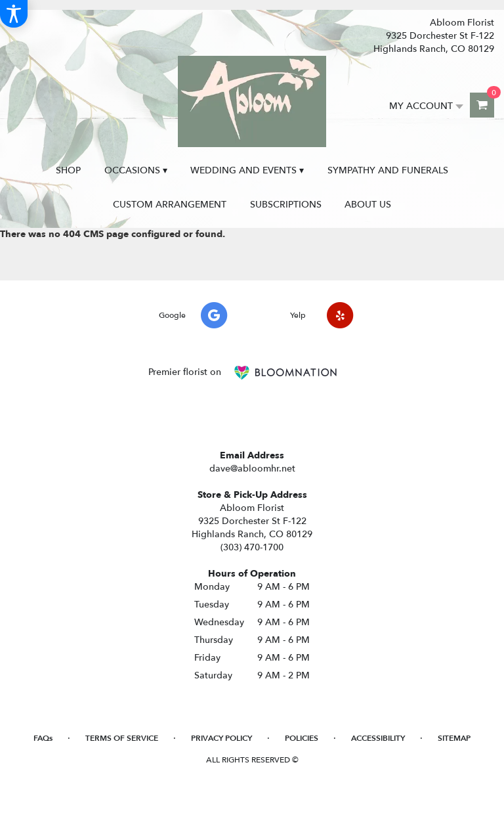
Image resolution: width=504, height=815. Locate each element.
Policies (302, 738)
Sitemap (454, 738)
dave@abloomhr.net (252, 469)
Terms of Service (122, 738)
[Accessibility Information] (14, 14)
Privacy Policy (221, 738)
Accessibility (378, 738)
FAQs (43, 738)
